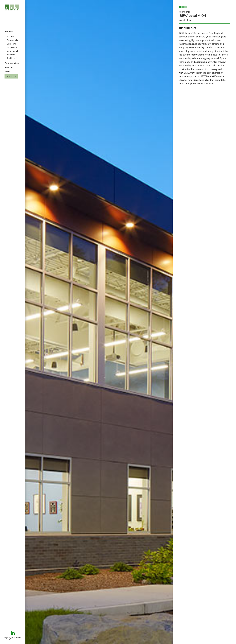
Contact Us (11, 76)
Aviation (11, 37)
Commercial (12, 40)
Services (9, 67)
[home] (12, 8)
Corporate (12, 44)
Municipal (11, 55)
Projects (9, 32)
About (7, 72)
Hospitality (12, 47)
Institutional (12, 51)
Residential (12, 58)
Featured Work (12, 63)
